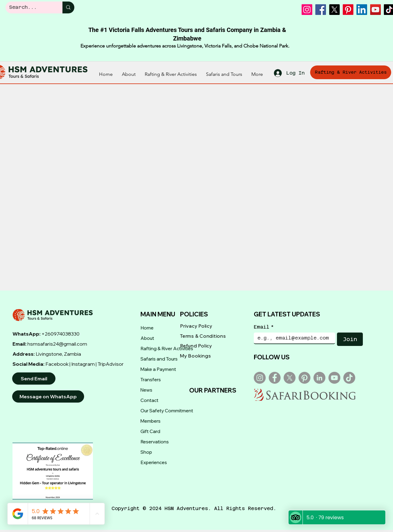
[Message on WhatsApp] (48, 396)
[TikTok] (349, 378)
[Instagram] (307, 10)
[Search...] (30, 7)
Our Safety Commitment (167, 411)
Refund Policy (196, 346)
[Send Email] (34, 379)
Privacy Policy (196, 326)
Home (147, 328)
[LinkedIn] (362, 10)
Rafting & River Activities (167, 349)
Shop (146, 452)
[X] (334, 10)
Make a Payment (158, 369)
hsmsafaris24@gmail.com (57, 344)
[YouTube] (375, 10)
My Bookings (195, 356)
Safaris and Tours (159, 359)
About (147, 338)
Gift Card (150, 431)
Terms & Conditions (203, 336)
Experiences (154, 462)
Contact (149, 400)
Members (150, 421)
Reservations (155, 442)
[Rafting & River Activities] (351, 72)
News (146, 390)
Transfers (151, 380)
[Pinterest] (348, 10)
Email (264, 327)
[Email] (293, 338)
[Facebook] (321, 10)
